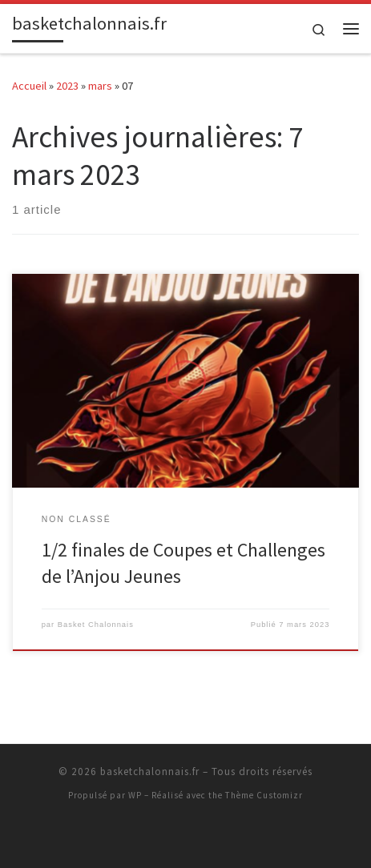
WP (135, 795)
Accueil (29, 86)
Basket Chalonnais (96, 625)
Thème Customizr (264, 795)
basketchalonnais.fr (150, 772)
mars (100, 86)
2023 (67, 86)
